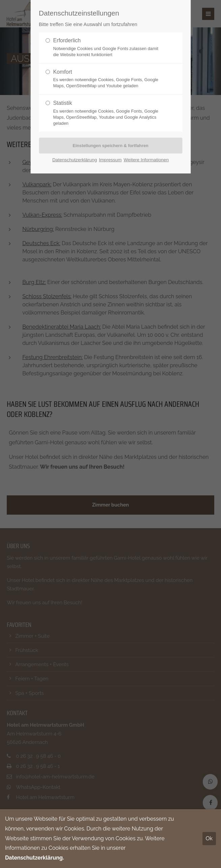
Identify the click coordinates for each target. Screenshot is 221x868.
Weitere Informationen (146, 160)
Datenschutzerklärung (75, 160)
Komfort (108, 79)
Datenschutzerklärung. (35, 858)
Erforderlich (108, 48)
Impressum (110, 160)
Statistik (108, 113)
